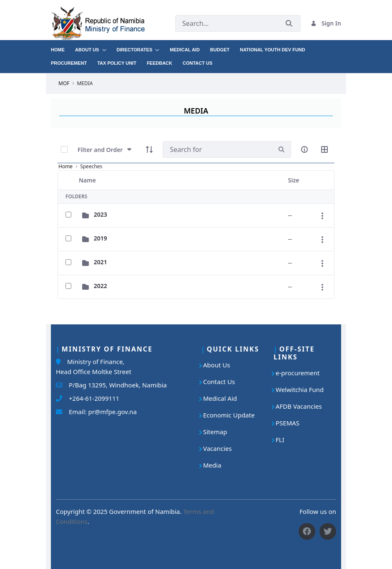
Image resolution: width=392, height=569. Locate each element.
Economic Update (229, 415)
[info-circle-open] (304, 149)
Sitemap (215, 432)
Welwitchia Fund (300, 389)
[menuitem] (63, 47)
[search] (281, 150)
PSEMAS (288, 423)
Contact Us (219, 382)
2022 (101, 286)
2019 (101, 238)
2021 (101, 262)
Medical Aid (220, 398)
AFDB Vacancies (299, 406)
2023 (101, 214)
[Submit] (289, 23)
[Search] (217, 149)
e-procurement (298, 373)
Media (212, 465)
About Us (217, 365)
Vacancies (217, 448)
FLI (280, 440)
